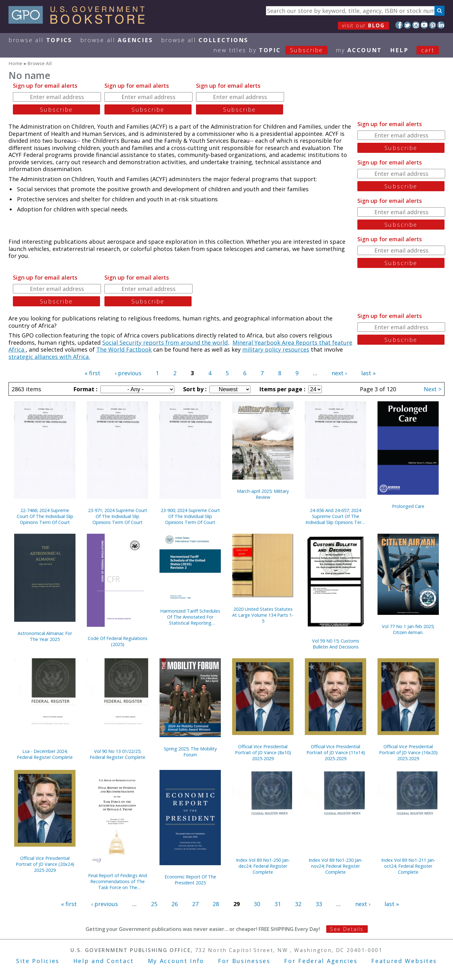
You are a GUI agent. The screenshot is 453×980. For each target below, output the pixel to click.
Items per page (282, 389)
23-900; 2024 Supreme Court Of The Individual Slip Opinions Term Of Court (190, 516)
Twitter (408, 25)
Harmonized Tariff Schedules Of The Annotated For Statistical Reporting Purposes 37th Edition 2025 (190, 617)
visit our (364, 25)
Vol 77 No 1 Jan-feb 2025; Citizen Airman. (408, 629)
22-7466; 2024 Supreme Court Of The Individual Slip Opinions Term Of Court (45, 516)
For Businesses (244, 961)
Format (85, 389)
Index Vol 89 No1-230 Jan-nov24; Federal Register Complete (336, 866)
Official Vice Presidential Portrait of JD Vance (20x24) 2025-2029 (45, 864)
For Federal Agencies (321, 961)
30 (257, 904)
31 (278, 904)
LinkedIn (441, 25)
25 (154, 904)
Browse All (40, 40)
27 (195, 904)
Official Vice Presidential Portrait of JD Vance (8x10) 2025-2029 (263, 752)
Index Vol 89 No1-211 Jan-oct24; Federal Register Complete (408, 866)
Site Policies (38, 961)
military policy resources (276, 349)
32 (298, 904)
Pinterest (433, 25)
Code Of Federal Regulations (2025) (118, 641)
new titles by (274, 50)
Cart (428, 50)
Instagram (416, 25)
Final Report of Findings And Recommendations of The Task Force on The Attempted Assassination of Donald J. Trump (117, 881)
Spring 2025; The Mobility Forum (190, 752)
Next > (433, 389)
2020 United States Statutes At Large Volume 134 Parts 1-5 (263, 615)
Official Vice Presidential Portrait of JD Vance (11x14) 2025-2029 (336, 752)
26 (175, 904)
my (359, 50)
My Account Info (176, 961)
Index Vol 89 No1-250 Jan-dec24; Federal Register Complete (263, 866)
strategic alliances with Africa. (49, 357)
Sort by (194, 389)
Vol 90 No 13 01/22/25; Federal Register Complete (117, 754)
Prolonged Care (408, 506)
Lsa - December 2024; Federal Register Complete (45, 754)
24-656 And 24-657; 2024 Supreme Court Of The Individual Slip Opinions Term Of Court (336, 516)
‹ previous (128, 373)
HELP (399, 50)
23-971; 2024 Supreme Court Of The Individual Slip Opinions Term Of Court (118, 516)
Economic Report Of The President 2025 (190, 880)
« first (92, 373)
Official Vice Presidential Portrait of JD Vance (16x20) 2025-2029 (408, 752)
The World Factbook (124, 349)
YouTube (424, 25)
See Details (347, 929)
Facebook (399, 25)
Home (15, 63)
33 (319, 904)
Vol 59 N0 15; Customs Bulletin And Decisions (336, 644)
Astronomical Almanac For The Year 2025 (45, 636)
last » (368, 373)
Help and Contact (104, 961)
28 (216, 904)
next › (339, 373)
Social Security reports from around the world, (166, 342)
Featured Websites (404, 961)
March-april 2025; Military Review (263, 494)
